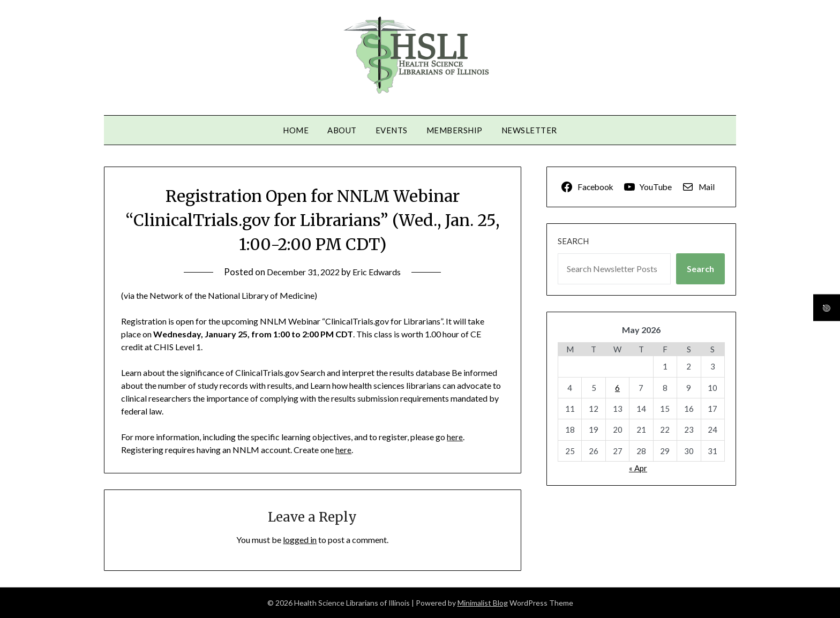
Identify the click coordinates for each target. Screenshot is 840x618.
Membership (455, 130)
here (455, 437)
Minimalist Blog (483, 603)
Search (573, 241)
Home (296, 130)
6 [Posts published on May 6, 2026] (617, 388)
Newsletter (529, 130)
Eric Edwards (380, 272)
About (342, 130)
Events (392, 130)
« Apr (638, 468)
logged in (300, 540)
